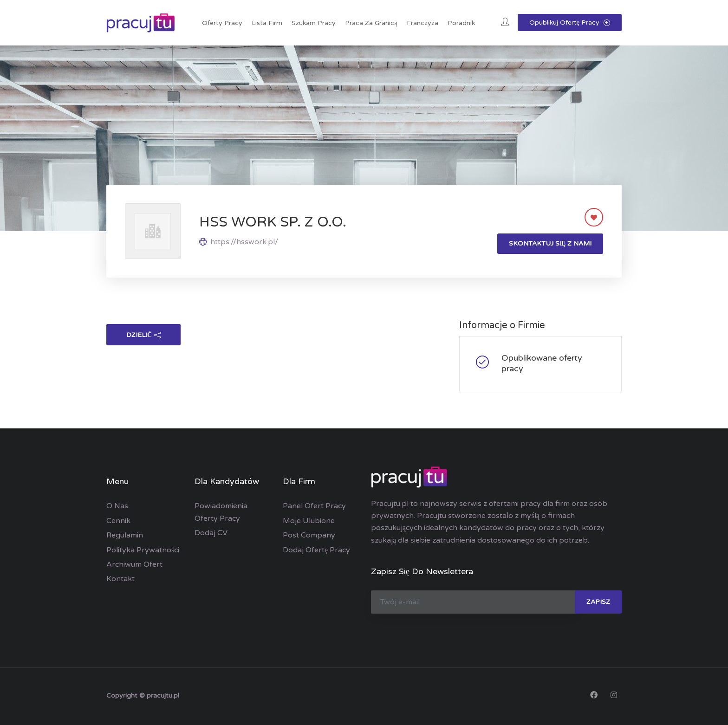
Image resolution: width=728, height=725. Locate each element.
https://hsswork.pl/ (244, 242)
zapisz (598, 602)
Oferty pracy (222, 23)
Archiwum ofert (134, 564)
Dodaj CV (211, 533)
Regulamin (125, 535)
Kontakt (120, 579)
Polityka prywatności (143, 550)
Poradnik (461, 23)
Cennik (118, 521)
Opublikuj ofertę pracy (570, 23)
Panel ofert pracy (314, 506)
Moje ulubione (309, 521)
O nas (117, 506)
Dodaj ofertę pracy (316, 550)
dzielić (143, 335)
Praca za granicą (371, 23)
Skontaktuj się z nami (550, 243)
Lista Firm (267, 23)
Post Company (309, 535)
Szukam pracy (314, 23)
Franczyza (422, 23)
